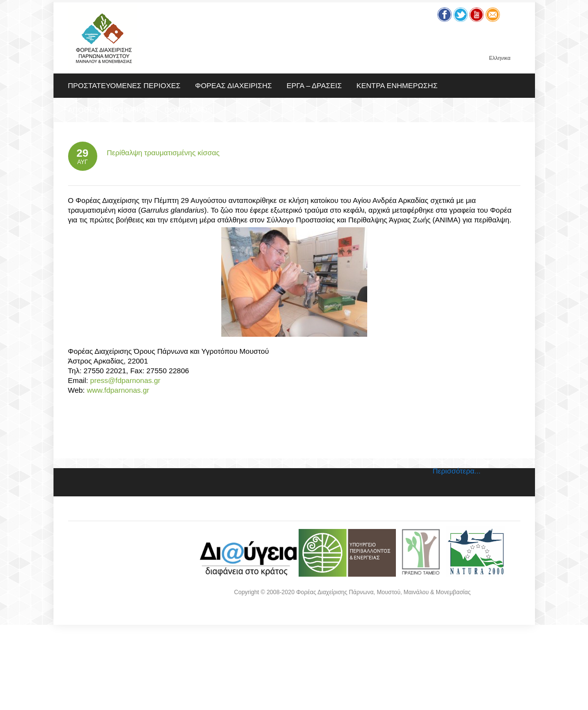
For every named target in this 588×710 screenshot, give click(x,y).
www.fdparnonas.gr (117, 390)
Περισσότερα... (457, 471)
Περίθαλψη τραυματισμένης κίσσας (163, 153)
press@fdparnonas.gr (125, 380)
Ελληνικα (499, 58)
